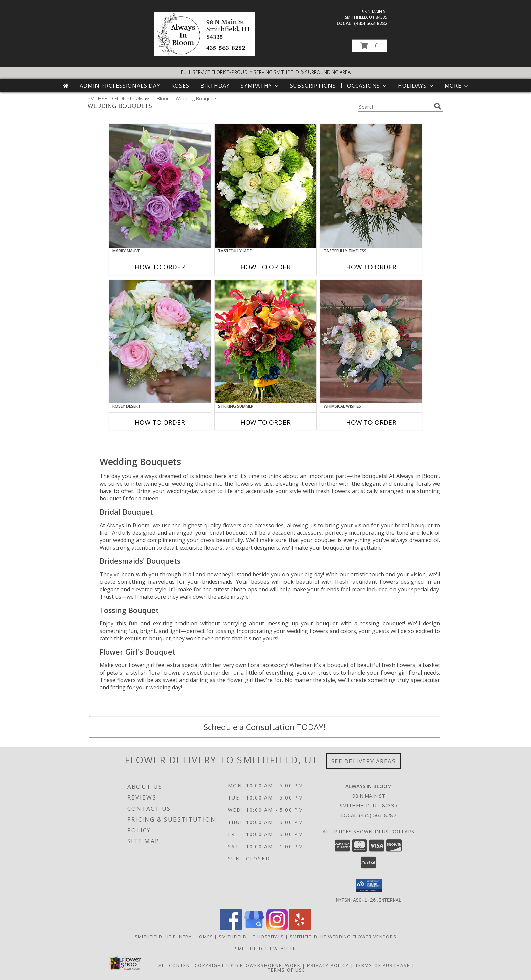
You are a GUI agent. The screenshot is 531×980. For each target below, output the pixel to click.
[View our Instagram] (277, 928)
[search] (438, 106)
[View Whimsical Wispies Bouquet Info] (371, 341)
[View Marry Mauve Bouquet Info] (160, 186)
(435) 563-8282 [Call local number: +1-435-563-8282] (371, 23)
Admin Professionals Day (120, 86)
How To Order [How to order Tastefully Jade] (265, 267)
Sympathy (260, 86)
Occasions (368, 86)
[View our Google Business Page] (254, 928)
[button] (369, 46)
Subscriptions (313, 86)
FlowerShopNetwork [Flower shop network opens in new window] (270, 965)
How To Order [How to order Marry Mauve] (160, 267)
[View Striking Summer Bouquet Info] (265, 341)
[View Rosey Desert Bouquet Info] (160, 341)
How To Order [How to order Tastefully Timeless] (371, 267)
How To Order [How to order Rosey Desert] (160, 422)
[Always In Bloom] (205, 54)
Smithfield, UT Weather (266, 948)
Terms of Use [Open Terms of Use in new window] (287, 970)
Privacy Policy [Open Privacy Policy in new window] (328, 965)
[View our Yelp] (300, 928)
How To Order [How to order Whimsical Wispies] (371, 422)
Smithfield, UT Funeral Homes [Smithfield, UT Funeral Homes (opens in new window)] (174, 936)
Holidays (416, 86)
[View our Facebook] (231, 928)
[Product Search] (395, 107)
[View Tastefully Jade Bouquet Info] (265, 186)
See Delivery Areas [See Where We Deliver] (364, 761)
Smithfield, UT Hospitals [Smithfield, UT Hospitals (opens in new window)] (251, 936)
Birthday (215, 86)
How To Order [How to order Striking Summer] (265, 422)
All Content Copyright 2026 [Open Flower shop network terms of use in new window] (198, 965)
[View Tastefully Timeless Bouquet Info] (371, 186)
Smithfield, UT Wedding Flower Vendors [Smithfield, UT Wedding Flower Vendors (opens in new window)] (343, 936)
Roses (180, 86)
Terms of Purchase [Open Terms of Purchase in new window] (383, 965)
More (457, 86)
